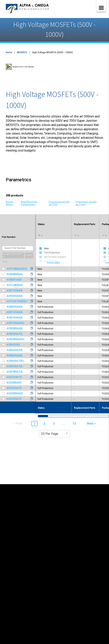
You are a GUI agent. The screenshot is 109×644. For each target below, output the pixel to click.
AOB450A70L (15, 350)
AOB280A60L (15, 328)
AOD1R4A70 (14, 377)
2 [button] (44, 423)
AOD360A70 (14, 388)
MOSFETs (22, 52)
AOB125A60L (15, 312)
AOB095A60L (15, 307)
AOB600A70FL (15, 361)
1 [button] (34, 423)
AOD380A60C (15, 393)
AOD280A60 (14, 383)
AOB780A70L (15, 372)
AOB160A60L (15, 318)
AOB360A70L (15, 334)
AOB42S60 (13, 345)
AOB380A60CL (16, 339)
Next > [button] (91, 423)
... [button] (64, 423)
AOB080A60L (15, 274)
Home (9, 52)
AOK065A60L (15, 296)
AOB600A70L (15, 366)
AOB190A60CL (16, 323)
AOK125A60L (15, 290)
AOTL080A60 (15, 285)
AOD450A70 (14, 399)
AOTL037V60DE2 (17, 301)
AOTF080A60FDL (17, 269)
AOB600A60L (15, 355)
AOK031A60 (14, 280)
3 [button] (54, 423)
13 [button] (74, 423)
